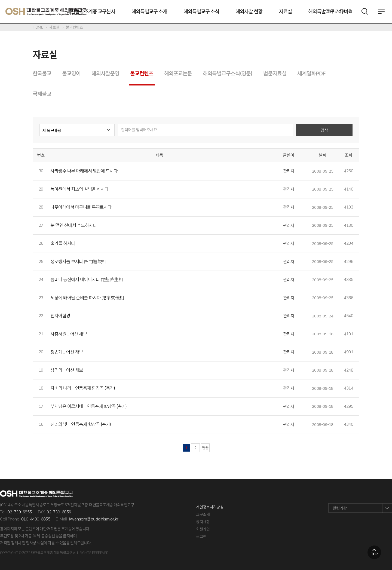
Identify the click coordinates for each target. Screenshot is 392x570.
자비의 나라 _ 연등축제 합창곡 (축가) (83, 388)
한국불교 (42, 73)
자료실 (285, 12)
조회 (348, 155)
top (374, 554)
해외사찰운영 (105, 73)
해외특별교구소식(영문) (228, 73)
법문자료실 (275, 73)
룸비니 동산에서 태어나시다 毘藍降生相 (87, 280)
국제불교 (42, 94)
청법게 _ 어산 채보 (67, 352)
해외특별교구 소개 (149, 12)
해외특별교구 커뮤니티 (330, 12)
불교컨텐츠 (74, 27)
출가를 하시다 (63, 243)
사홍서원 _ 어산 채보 (69, 334)
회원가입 (203, 529)
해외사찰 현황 (249, 12)
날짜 (323, 155)
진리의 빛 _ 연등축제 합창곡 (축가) (81, 424)
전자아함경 (60, 316)
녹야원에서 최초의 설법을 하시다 (79, 189)
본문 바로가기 (0, 0)
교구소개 (203, 514)
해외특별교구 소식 (201, 12)
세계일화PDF (311, 73)
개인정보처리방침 (210, 507)
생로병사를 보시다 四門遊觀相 (78, 262)
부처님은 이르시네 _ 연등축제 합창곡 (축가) (89, 406)
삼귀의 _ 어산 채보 (67, 370)
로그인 (201, 537)
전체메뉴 (381, 12)
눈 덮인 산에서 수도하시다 (73, 225)
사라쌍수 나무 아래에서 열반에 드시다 (84, 171)
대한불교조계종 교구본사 (91, 12)
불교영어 (71, 73)
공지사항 (203, 522)
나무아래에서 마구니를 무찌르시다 (81, 207)
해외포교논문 (178, 73)
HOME (38, 27)
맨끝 (205, 448)
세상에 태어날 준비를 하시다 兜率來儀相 (87, 298)
